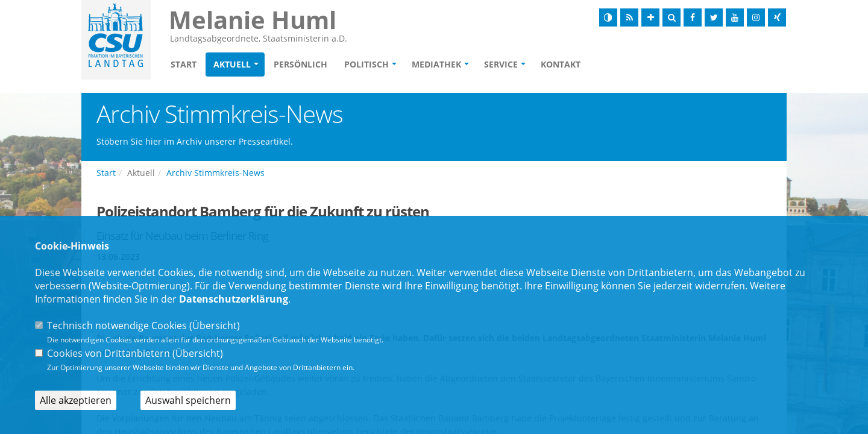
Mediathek (436, 64)
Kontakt (561, 64)
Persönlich (300, 64)
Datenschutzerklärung (234, 299)
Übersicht (215, 325)
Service (501, 64)
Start (184, 64)
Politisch (366, 64)
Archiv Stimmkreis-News (215, 173)
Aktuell (232, 64)
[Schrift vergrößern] (650, 17)
